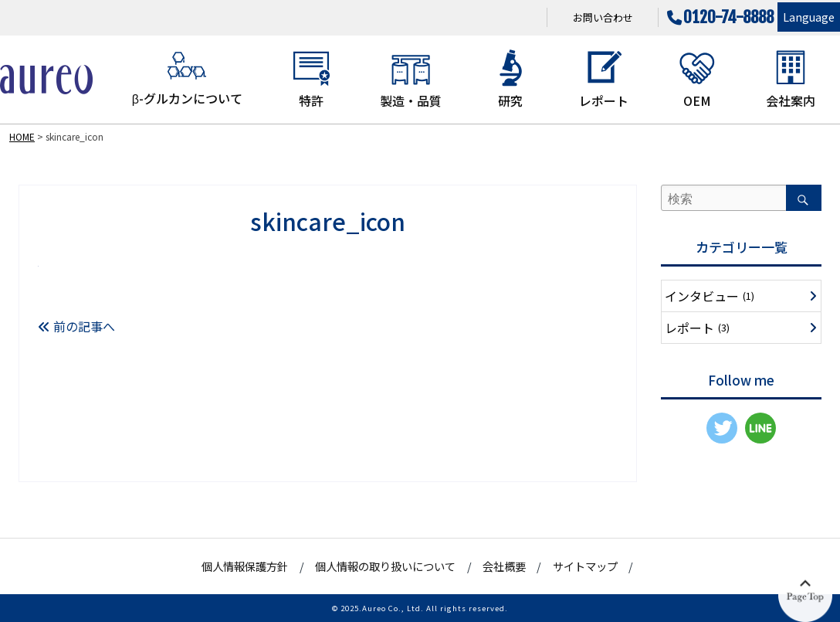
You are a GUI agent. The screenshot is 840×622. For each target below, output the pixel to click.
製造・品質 (411, 79)
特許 (311, 79)
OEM (697, 79)
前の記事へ (76, 326)
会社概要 (504, 566)
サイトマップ (585, 566)
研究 (510, 79)
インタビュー (710, 296)
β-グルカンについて (187, 78)
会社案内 (791, 79)
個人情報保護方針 (245, 566)
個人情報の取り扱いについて (385, 566)
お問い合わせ (603, 17)
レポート (604, 79)
